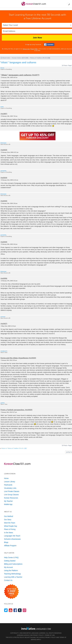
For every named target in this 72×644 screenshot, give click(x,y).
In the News (9, 533)
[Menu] (4, 4)
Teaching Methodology (12, 574)
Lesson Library (10, 482)
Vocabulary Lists (10, 488)
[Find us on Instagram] (24, 610)
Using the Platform (11, 571)
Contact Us (8, 580)
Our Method (9, 516)
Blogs (6, 542)
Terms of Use (26, 49)
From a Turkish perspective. (13, 410)
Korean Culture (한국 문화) (20, 58)
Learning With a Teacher (13, 577)
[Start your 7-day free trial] (11, 592)
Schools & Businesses (12, 539)
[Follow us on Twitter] (6, 610)
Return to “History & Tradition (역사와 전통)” (14, 448)
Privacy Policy (34, 49)
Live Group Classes (11, 495)
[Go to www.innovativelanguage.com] (36, 628)
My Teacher (8, 501)
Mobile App (8, 504)
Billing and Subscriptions (13, 564)
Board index (6, 58)
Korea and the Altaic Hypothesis (14, 358)
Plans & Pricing (10, 529)
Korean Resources (11, 498)
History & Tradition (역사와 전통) (40, 58)
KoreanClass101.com (25, 635)
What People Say (11, 526)
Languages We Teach (12, 536)
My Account (8, 567)
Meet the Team (10, 523)
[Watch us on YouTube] (11, 610)
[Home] (34, 6)
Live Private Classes (12, 491)
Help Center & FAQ (11, 557)
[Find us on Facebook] (15, 610)
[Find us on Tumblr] (20, 610)
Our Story (8, 520)
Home (6, 478)
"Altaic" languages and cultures (18, 62)
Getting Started (10, 561)
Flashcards (8, 485)
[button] (68, 4)
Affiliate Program (10, 546)
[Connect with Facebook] (49, 45)
